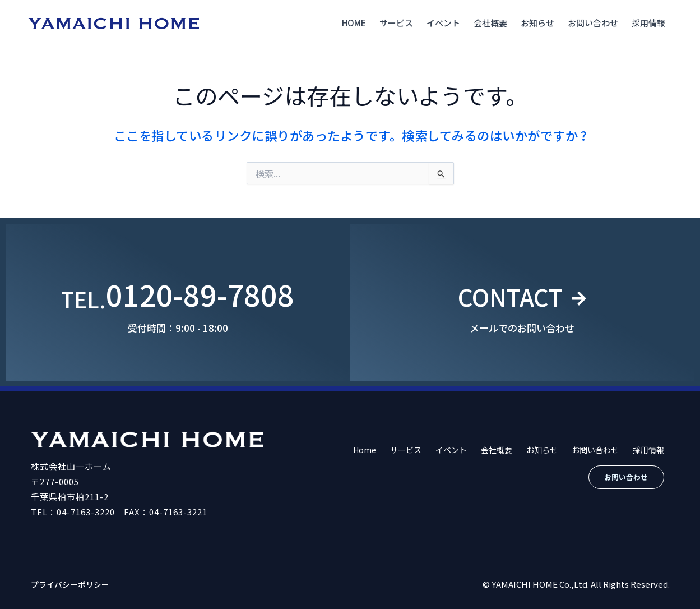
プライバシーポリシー (73, 584)
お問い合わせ (593, 23)
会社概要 (490, 23)
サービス (396, 23)
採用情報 (648, 23)
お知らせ (537, 23)
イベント (443, 23)
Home (354, 23)
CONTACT (508, 294)
